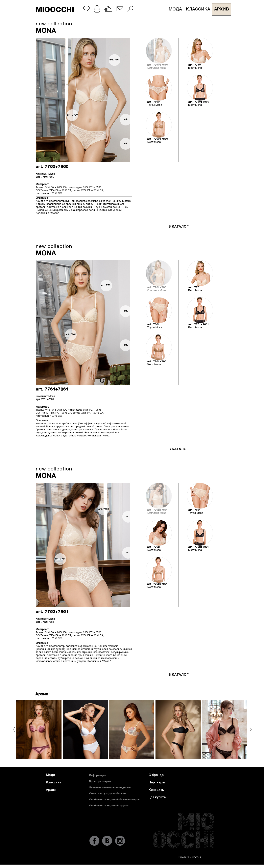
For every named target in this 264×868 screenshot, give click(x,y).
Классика (198, 10)
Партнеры (157, 783)
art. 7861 (71, 335)
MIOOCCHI (55, 9)
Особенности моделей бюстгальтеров (114, 800)
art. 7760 (115, 60)
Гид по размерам (100, 782)
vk (107, 841)
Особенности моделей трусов (109, 806)
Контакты (157, 790)
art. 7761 (106, 285)
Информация (97, 776)
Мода (175, 10)
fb (94, 841)
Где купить (157, 798)
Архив (222, 10)
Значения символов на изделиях (110, 788)
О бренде (156, 775)
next (251, 729)
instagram (120, 841)
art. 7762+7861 (128, 519)
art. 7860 (72, 115)
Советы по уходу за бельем (108, 794)
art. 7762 (104, 509)
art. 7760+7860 (126, 122)
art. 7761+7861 (126, 313)
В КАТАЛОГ (178, 227)
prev (14, 729)
